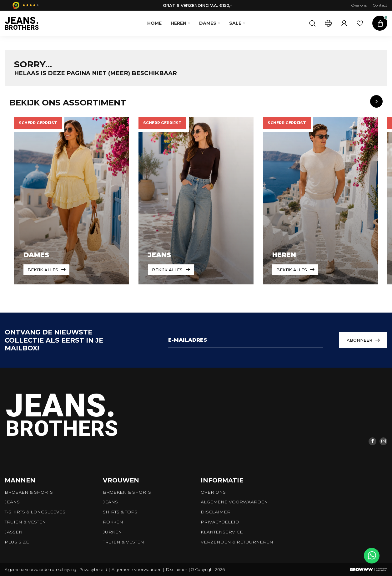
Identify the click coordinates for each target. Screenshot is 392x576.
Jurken (112, 532)
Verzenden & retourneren (237, 542)
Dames (208, 23)
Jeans (12, 502)
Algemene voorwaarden (234, 502)
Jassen (14, 532)
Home (154, 23)
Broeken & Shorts (29, 492)
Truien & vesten (25, 522)
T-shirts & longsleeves (35, 512)
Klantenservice (222, 532)
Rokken (113, 522)
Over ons (359, 5)
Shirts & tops (120, 512)
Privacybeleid (220, 522)
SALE (235, 23)
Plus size (17, 542)
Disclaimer (216, 512)
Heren (178, 23)
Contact (380, 5)
